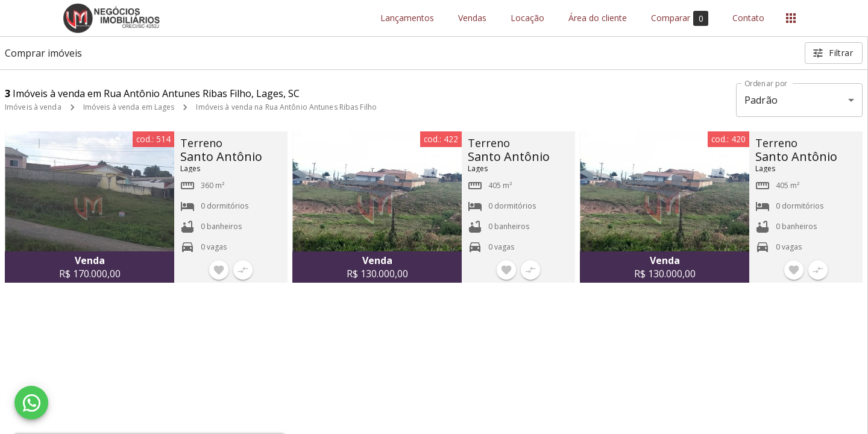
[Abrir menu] (791, 18)
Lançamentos (407, 18)
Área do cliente (598, 18)
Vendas (472, 18)
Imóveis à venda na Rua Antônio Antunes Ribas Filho (286, 107)
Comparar (680, 18)
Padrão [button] (761, 100)
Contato (748, 18)
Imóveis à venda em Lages (129, 107)
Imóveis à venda (33, 107)
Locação (527, 18)
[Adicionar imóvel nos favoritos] (219, 270)
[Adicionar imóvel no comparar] (243, 270)
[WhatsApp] (31, 403)
